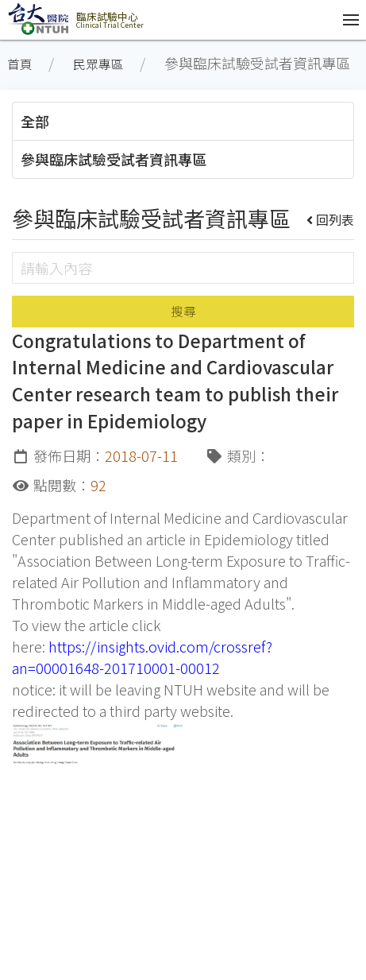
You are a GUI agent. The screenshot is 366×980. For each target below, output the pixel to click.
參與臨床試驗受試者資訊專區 (114, 159)
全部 (35, 121)
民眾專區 (98, 64)
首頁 (20, 64)
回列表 (331, 219)
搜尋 (183, 311)
